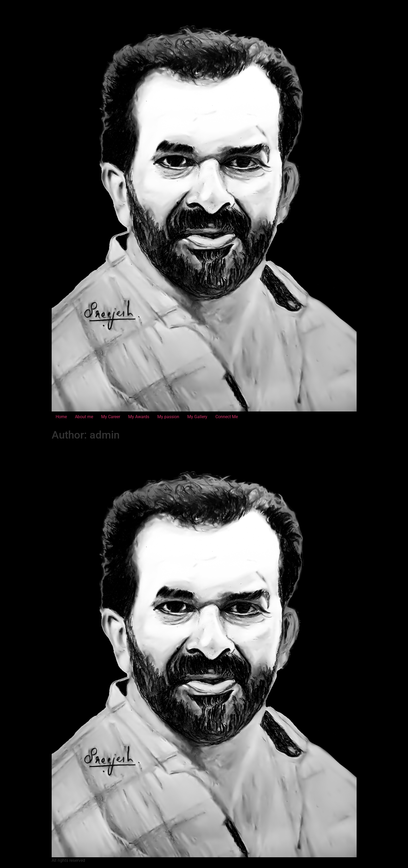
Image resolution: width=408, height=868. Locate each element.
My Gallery (197, 417)
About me (84, 417)
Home (61, 417)
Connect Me (227, 417)
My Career (111, 417)
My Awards (139, 417)
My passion (168, 417)
